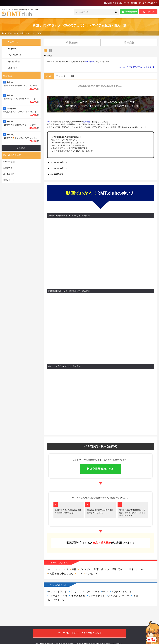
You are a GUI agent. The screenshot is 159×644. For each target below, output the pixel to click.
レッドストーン (56, 600)
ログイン (148, 12)
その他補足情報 (57, 174)
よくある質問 (9, 174)
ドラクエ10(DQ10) (120, 591)
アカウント (61, 76)
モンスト (52, 569)
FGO (78, 574)
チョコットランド (57, 591)
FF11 (135, 596)
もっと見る (21, 148)
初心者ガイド (9, 168)
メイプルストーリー (118, 596)
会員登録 (86, 122)
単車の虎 (98, 569)
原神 (73, 569)
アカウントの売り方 (59, 162)
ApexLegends (77, 596)
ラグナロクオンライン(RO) (84, 591)
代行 (72, 76)
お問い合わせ (9, 180)
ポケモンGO (91, 574)
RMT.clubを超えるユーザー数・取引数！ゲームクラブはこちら (130, 3)
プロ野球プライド (116, 569)
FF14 (104, 591)
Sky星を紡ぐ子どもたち (60, 574)
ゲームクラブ (90, 62)
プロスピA (84, 569)
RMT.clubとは (9, 162)
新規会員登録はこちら (101, 469)
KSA (79, 102)
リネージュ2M (136, 569)
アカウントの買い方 (59, 168)
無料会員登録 (129, 12)
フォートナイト (96, 596)
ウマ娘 (64, 569)
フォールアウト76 (57, 596)
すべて (49, 76)
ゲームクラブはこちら (80, 633)
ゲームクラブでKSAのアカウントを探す (137, 67)
